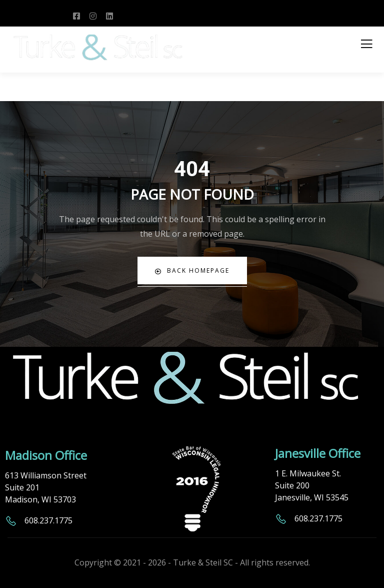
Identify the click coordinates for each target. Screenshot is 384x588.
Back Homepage (192, 270)
